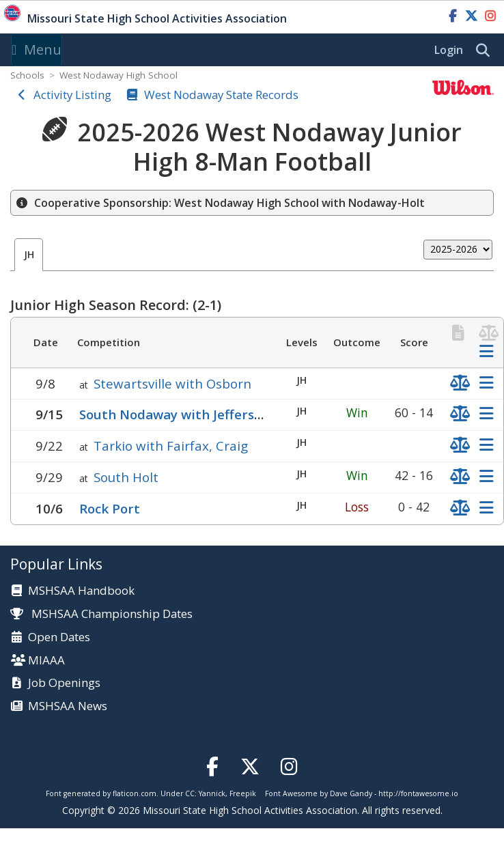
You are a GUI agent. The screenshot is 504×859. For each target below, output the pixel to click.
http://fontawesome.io (418, 793)
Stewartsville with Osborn (172, 383)
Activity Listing (72, 95)
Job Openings (64, 683)
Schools (27, 75)
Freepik (243, 793)
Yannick (212, 793)
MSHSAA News (68, 706)
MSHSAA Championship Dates (101, 614)
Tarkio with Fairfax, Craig (171, 446)
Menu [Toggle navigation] (37, 50)
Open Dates (59, 637)
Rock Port (110, 508)
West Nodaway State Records (221, 95)
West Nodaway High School (118, 75)
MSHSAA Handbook (81, 591)
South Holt (126, 477)
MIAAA (46, 661)
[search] (486, 51)
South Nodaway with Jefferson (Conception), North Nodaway (269, 414)
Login (449, 50)
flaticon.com (135, 793)
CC (190, 793)
